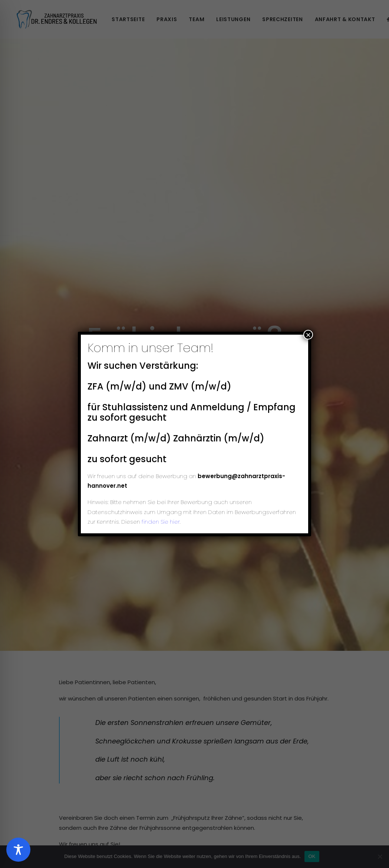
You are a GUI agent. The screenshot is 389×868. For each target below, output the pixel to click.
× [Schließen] (308, 335)
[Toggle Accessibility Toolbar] (18, 850)
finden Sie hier (160, 522)
